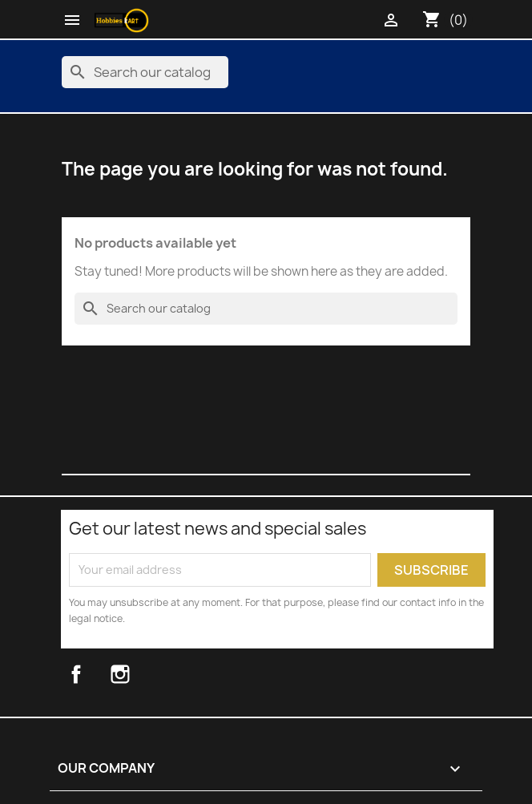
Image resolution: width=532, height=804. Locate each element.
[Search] (145, 72)
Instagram (139, 674)
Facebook (93, 674)
